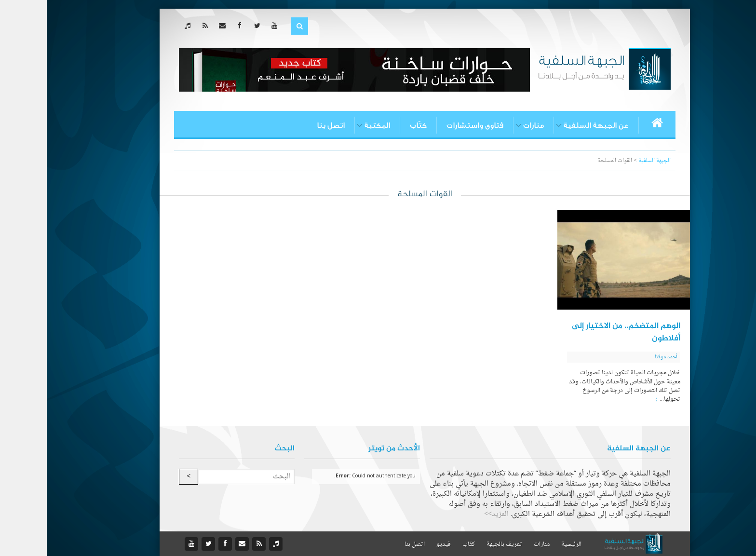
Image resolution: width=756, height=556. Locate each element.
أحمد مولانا (619, 357)
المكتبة (331, 125)
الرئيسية (525, 544)
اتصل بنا (284, 125)
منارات (487, 125)
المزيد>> (450, 514)
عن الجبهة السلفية (549, 125)
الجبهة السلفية (608, 161)
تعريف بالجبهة (458, 544)
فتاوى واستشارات (428, 125)
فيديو (397, 544)
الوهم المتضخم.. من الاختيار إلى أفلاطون (579, 332)
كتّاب (371, 125)
